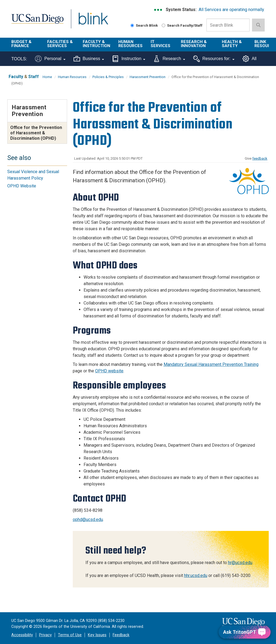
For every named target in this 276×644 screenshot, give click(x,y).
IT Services (161, 44)
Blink (88, 22)
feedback (260, 158)
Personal (50, 59)
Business (89, 59)
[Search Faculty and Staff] (163, 25)
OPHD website (109, 371)
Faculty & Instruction (96, 44)
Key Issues (97, 635)
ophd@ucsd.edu (88, 519)
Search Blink (144, 25)
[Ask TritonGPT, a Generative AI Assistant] (245, 632)
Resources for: (214, 59)
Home (47, 77)
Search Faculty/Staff (182, 25)
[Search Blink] (132, 25)
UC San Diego (36, 22)
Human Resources (130, 44)
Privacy (45, 635)
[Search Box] (228, 25)
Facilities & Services (60, 44)
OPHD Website (22, 186)
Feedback (121, 635)
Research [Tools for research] (169, 59)
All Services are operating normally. (232, 10)
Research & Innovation (194, 44)
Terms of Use (70, 635)
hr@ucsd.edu (240, 563)
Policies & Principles (108, 77)
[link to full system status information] (158, 10)
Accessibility (22, 635)
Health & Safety (232, 44)
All (250, 59)
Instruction (129, 59)
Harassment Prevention (148, 77)
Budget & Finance (21, 44)
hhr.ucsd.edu (196, 575)
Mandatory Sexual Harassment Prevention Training (211, 364)
